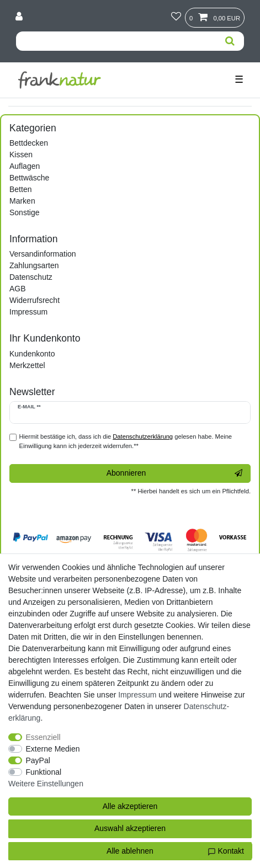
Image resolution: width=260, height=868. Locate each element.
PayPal (38, 760)
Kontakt (226, 851)
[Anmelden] (20, 17)
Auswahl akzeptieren (130, 828)
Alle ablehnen (130, 851)
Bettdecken (29, 143)
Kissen (21, 155)
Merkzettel (27, 365)
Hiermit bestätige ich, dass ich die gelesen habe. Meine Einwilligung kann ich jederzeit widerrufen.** (126, 441)
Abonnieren (174, 473)
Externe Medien (53, 749)
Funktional (44, 772)
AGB (18, 289)
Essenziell (43, 737)
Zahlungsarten (34, 265)
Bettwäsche (29, 178)
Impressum (28, 312)
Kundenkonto (32, 354)
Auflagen (25, 166)
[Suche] (230, 41)
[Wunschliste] (176, 17)
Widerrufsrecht (35, 300)
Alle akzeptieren (130, 806)
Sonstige (24, 212)
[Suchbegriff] (116, 41)
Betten (20, 189)
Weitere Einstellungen (46, 784)
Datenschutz (31, 277)
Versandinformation (43, 254)
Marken (22, 201)
